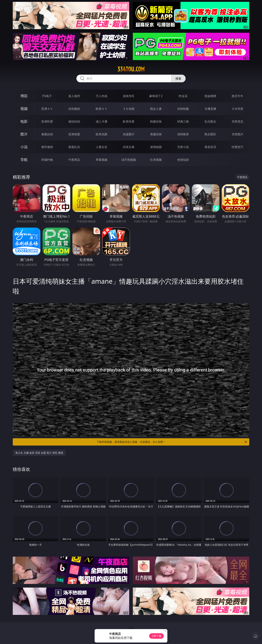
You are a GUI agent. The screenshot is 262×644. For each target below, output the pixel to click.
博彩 (24, 96)
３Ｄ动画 (129, 109)
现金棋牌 (210, 96)
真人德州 (74, 96)
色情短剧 (183, 160)
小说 (24, 147)
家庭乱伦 (74, 147)
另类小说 (183, 147)
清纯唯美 (183, 134)
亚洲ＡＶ (47, 109)
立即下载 (156, 636)
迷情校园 (156, 147)
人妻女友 (102, 147)
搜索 (178, 78)
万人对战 (102, 96)
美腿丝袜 (156, 134)
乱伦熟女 (210, 121)
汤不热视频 (129, 160)
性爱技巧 (237, 147)
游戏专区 (129, 96)
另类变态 (237, 121)
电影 (24, 121)
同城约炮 (47, 160)
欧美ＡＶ (102, 109)
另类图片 (237, 134)
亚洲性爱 (47, 121)
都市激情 (47, 147)
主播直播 (210, 109)
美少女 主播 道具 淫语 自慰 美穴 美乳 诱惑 (39, 453)
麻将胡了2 (156, 96)
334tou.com (131, 69)
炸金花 (183, 96)
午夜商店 (74, 160)
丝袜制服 (183, 109)
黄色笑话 (210, 147)
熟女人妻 (156, 109)
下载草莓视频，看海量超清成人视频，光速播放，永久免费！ (172, 442)
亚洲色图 (74, 134)
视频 (24, 109)
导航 (24, 160)
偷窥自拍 (47, 134)
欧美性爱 (129, 121)
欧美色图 (102, 134)
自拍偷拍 (74, 109)
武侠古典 (129, 147)
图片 (24, 134)
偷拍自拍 (74, 121)
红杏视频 (156, 160)
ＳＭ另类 (237, 109)
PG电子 (47, 96)
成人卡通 (102, 121)
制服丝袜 (156, 121)
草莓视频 (102, 160)
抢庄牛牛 (237, 96)
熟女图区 (210, 134)
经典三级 (183, 121)
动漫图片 (129, 134)
